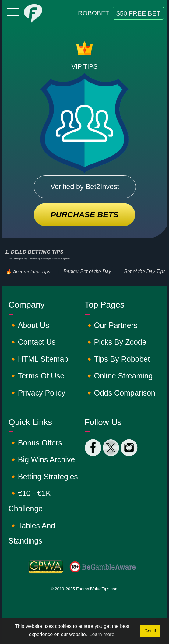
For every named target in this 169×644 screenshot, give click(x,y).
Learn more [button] (102, 634)
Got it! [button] (150, 631)
